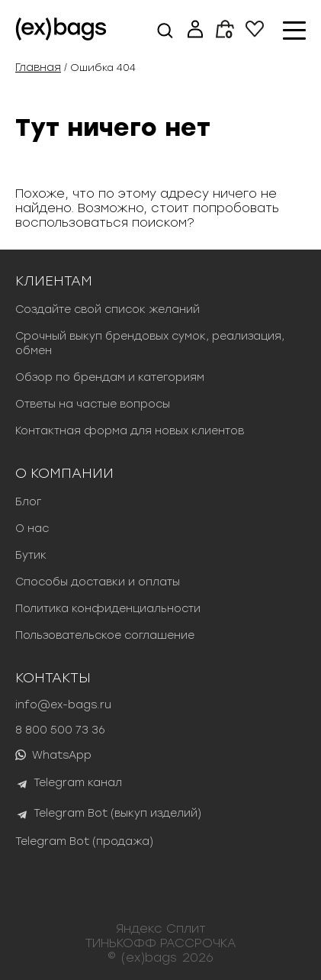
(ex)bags (149, 957)
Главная (38, 68)
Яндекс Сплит (161, 928)
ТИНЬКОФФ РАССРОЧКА (161, 943)
